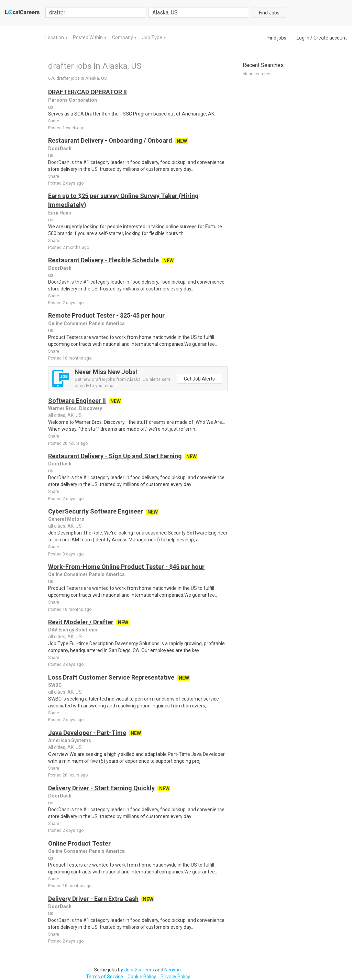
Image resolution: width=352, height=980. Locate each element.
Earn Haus (60, 213)
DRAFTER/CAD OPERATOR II (87, 92)
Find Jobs (269, 13)
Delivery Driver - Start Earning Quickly (101, 788)
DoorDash (60, 148)
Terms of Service (104, 977)
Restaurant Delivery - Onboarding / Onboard (110, 140)
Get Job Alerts (199, 379)
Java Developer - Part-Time (87, 733)
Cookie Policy (142, 977)
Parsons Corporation (73, 100)
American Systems (70, 740)
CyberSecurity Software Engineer (96, 511)
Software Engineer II (77, 401)
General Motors (66, 519)
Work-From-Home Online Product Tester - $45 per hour (126, 567)
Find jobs (277, 38)
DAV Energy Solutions (73, 630)
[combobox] (198, 13)
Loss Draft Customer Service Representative (111, 677)
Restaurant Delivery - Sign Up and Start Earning (115, 456)
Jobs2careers (139, 970)
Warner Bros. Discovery (75, 408)
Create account (330, 38)
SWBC (55, 685)
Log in (303, 38)
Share (54, 121)
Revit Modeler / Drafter (81, 622)
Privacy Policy (175, 977)
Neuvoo (173, 970)
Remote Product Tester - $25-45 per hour (106, 315)
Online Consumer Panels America (86, 323)
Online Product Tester (79, 843)
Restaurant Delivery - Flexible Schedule (103, 260)
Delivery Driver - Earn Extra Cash (93, 899)
